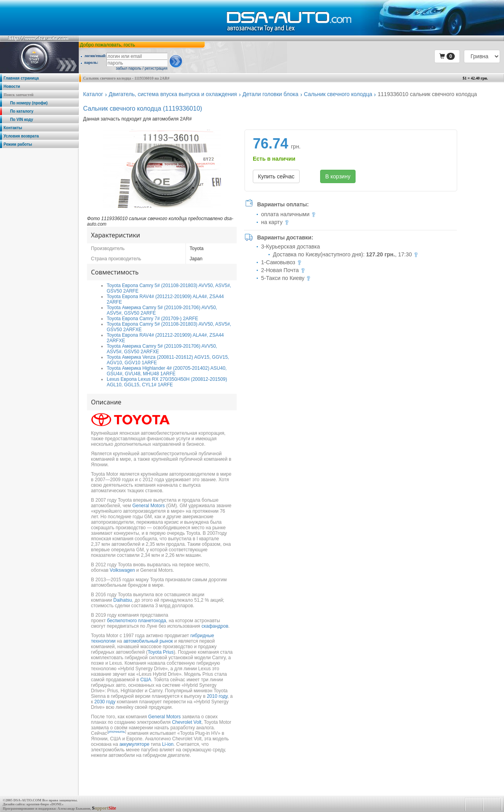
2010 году (217, 696)
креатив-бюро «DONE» (45, 804)
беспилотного (122, 621)
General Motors (149, 506)
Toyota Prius (161, 652)
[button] (447, 56)
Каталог (93, 94)
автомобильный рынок (148, 641)
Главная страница (21, 78)
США (146, 680)
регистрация (156, 68)
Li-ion (168, 744)
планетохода (152, 621)
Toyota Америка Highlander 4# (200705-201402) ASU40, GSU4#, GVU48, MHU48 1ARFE (167, 371)
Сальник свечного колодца (338, 94)
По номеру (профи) (26, 103)
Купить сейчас (276, 176)
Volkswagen (122, 570)
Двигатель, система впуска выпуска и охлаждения (173, 94)
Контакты (13, 128)
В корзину (338, 176)
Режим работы (18, 144)
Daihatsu (123, 600)
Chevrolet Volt (187, 722)
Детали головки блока (271, 94)
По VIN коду (18, 120)
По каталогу (19, 111)
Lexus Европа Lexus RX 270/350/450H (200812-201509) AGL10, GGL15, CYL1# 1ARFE (167, 382)
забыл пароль (129, 68)
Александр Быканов (74, 808)
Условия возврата (21, 136)
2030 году (105, 702)
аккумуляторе (134, 744)
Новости (12, 86)
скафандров (215, 626)
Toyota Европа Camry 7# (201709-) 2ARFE (152, 319)
